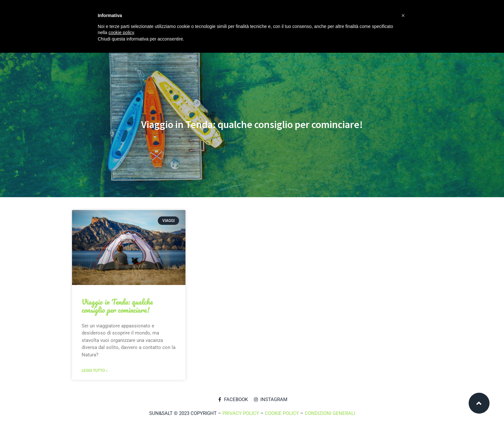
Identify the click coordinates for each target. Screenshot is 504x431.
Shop (187, 66)
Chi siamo (115, 66)
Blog (212, 66)
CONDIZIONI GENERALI (330, 413)
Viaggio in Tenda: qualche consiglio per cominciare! (117, 306)
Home (85, 66)
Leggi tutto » (95, 371)
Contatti (242, 66)
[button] (403, 15)
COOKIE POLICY (282, 413)
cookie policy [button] (121, 32)
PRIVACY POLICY (241, 413)
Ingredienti (153, 66)
